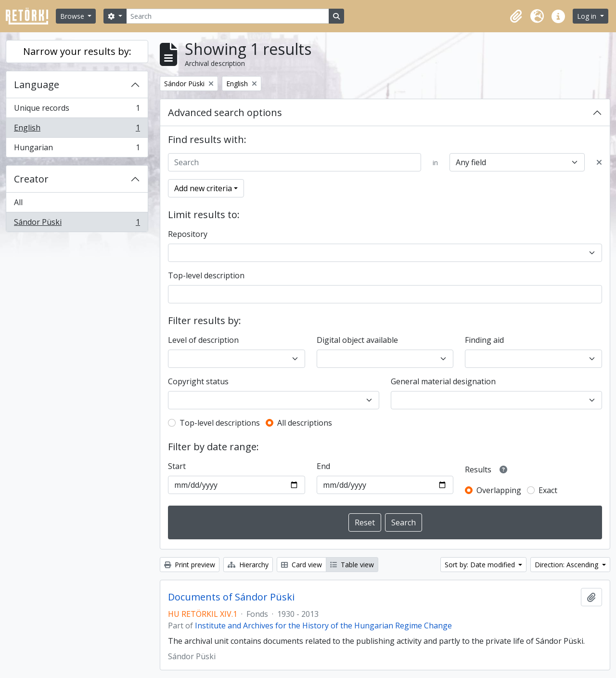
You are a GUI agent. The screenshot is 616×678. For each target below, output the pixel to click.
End (323, 466)
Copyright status (198, 381)
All (18, 202)
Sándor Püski (77, 224)
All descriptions (305, 423)
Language (37, 85)
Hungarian (77, 149)
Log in (588, 16)
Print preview (190, 565)
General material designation (443, 381)
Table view (352, 565)
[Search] (228, 16)
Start (177, 466)
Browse (73, 16)
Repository (188, 234)
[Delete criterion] (599, 162)
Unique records (77, 110)
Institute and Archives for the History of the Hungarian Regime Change (323, 626)
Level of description (203, 340)
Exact (548, 490)
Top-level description (206, 275)
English (77, 130)
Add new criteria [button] (203, 188)
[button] (516, 16)
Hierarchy (248, 565)
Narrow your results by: (77, 51)
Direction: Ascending (567, 565)
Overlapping (499, 490)
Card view (302, 565)
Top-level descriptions (220, 423)
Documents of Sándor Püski (231, 597)
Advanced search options (225, 112)
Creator (31, 179)
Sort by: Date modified (481, 565)
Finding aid (484, 340)
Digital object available (357, 340)
